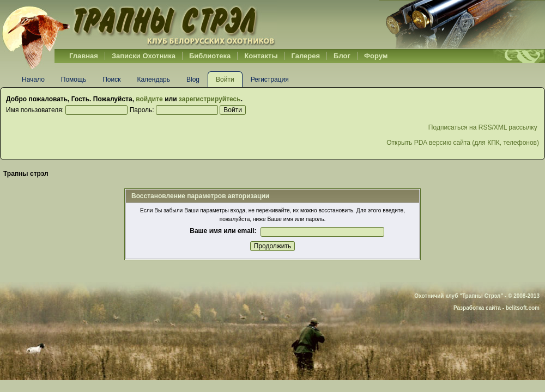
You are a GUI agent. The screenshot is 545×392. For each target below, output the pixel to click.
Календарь (153, 79)
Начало (33, 79)
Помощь (74, 79)
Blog (193, 79)
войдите (149, 99)
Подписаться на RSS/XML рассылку (484, 127)
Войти (225, 79)
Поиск (111, 79)
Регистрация (270, 79)
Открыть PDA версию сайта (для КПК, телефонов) (463, 143)
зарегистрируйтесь (210, 99)
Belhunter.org (138, 24)
